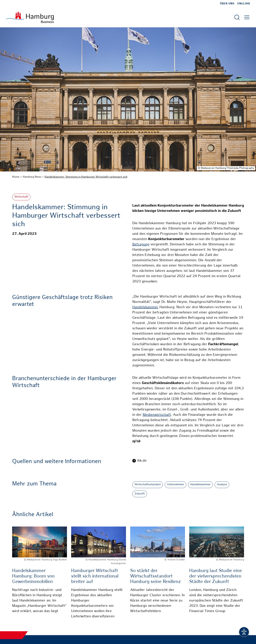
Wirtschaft (21, 197)
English (244, 4)
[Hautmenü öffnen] (247, 17)
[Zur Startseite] (30, 17)
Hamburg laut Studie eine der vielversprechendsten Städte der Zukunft (216, 576)
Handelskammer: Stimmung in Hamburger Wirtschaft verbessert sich (86, 177)
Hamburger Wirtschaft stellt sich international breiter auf (95, 576)
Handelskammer (145, 307)
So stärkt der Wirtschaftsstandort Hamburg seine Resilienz (155, 576)
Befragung (141, 245)
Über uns (227, 4)
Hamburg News (32, 177)
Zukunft (140, 494)
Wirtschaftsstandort (148, 485)
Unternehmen (175, 485)
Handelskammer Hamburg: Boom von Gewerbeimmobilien (33, 576)
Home (16, 177)
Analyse (222, 485)
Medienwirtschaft (157, 415)
